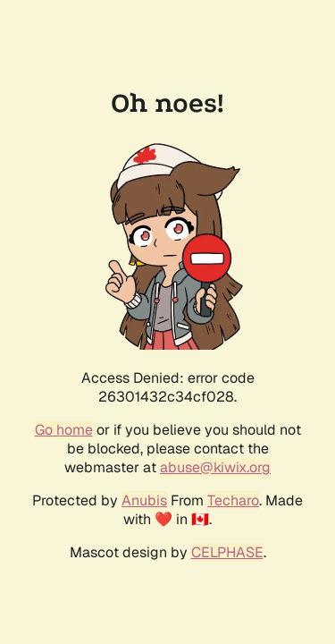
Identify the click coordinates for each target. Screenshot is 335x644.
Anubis (144, 500)
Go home (64, 430)
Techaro (233, 500)
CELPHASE (227, 552)
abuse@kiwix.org (215, 467)
